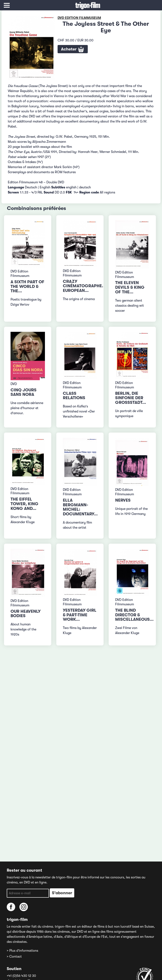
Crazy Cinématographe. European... (83, 286)
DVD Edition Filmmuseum (79, 18)
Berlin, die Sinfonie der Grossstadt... (131, 398)
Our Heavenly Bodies (26, 614)
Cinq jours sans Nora (24, 392)
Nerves (123, 500)
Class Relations (74, 396)
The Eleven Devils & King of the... (130, 287)
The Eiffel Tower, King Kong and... (24, 504)
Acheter (73, 49)
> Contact (14, 957)
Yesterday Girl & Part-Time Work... (80, 615)
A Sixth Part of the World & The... (27, 287)
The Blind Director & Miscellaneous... (134, 615)
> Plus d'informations (22, 951)
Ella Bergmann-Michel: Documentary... (80, 507)
